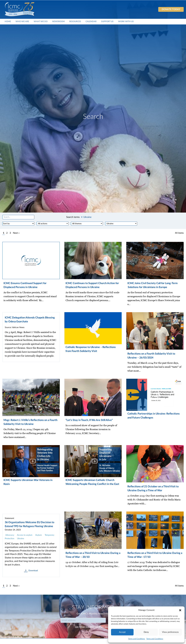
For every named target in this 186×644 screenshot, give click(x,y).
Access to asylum (25, 535)
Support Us (107, 21)
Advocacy (10, 535)
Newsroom (58, 21)
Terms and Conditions (137, 639)
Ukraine (21, 539)
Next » (16, 233)
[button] (180, 610)
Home (8, 21)
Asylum (39, 535)
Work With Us (126, 21)
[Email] (83, 620)
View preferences (170, 632)
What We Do (41, 21)
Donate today (171, 9)
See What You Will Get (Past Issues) (93, 627)
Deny (146, 632)
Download (31, 571)
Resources (75, 21)
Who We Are (22, 21)
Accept (122, 632)
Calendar (91, 21)
